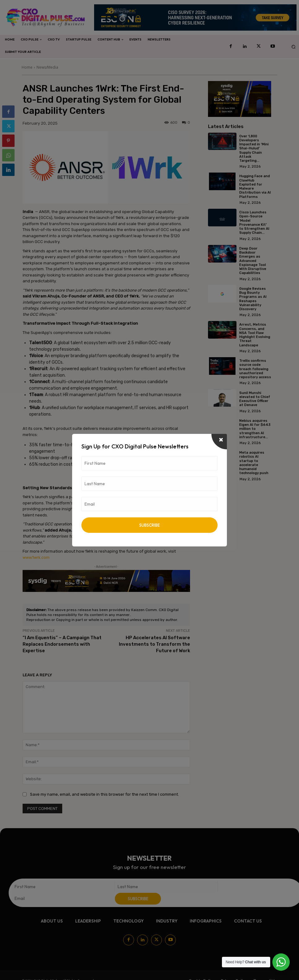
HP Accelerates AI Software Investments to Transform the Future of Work (154, 644)
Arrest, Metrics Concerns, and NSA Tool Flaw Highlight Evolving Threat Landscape (255, 334)
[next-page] (222, 490)
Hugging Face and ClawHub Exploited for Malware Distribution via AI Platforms (255, 186)
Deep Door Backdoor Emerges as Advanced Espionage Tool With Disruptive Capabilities (253, 260)
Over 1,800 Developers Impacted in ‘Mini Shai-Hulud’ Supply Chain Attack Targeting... (254, 148)
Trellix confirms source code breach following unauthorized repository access (255, 368)
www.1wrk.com (36, 557)
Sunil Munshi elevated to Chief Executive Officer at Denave (255, 398)
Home (27, 67)
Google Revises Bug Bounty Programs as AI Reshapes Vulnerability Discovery (253, 298)
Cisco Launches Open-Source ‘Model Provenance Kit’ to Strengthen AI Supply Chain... (254, 222)
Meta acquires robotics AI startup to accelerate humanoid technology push (254, 462)
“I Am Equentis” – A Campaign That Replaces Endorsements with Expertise (62, 644)
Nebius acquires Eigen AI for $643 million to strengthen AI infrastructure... (255, 428)
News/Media (47, 67)
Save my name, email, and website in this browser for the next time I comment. (104, 794)
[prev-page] (212, 490)
